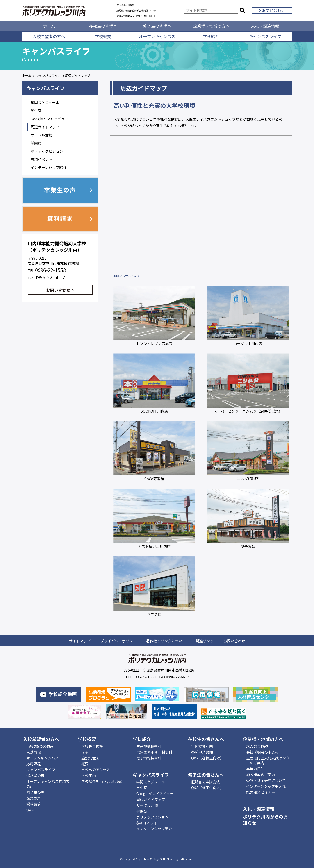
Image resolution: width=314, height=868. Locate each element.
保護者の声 (35, 775)
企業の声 (34, 798)
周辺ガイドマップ (45, 127)
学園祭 (36, 143)
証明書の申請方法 (206, 782)
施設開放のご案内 (261, 775)
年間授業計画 (202, 746)
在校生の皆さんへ (206, 739)
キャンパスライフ (265, 36)
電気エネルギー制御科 (154, 752)
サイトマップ (80, 641)
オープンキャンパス (157, 36)
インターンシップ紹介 (49, 167)
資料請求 (34, 804)
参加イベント (41, 159)
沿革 (85, 752)
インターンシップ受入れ (266, 786)
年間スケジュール (45, 102)
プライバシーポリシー (118, 641)
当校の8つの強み (40, 746)
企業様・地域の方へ (211, 26)
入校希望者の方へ (49, 36)
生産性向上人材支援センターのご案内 (268, 760)
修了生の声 (35, 792)
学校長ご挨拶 (92, 746)
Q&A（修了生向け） (207, 788)
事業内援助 (255, 769)
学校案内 (89, 775)
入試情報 (34, 752)
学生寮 (36, 111)
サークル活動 (41, 135)
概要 (85, 764)
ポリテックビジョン (47, 151)
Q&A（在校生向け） (207, 758)
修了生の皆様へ (157, 26)
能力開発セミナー (261, 792)
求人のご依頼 (257, 746)
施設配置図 (90, 758)
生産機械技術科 (149, 746)
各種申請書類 (202, 752)
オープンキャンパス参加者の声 (48, 784)
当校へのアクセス (96, 770)
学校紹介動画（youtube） (103, 781)
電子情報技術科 (149, 758)
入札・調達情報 (265, 26)
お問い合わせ (272, 10)
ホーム (49, 26)
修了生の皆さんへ (206, 775)
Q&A (30, 810)
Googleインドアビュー (49, 119)
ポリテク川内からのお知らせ (265, 820)
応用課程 (34, 764)
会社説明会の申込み (262, 752)
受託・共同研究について (266, 780)
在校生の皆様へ (103, 26)
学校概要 (103, 36)
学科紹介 (211, 36)
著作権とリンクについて (166, 641)
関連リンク (205, 641)
